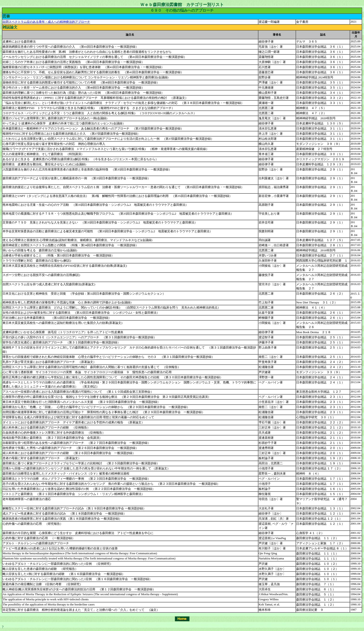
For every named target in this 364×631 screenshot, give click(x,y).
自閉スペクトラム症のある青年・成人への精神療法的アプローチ (46, 22)
